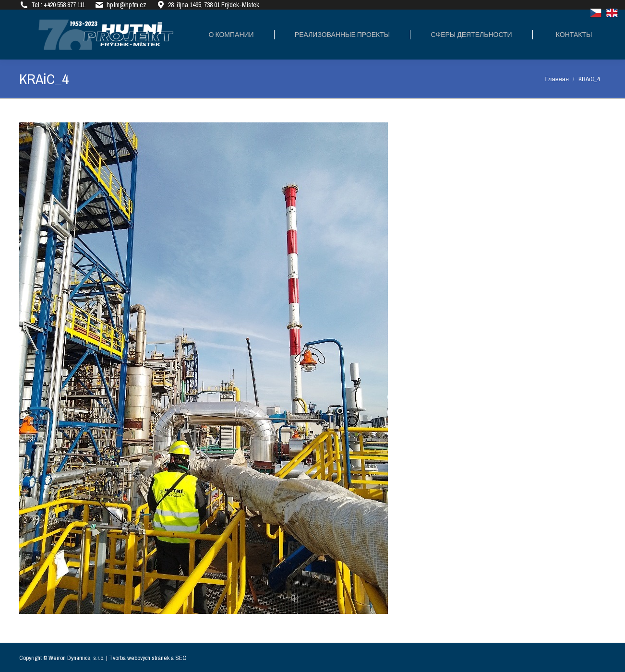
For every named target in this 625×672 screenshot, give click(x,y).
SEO (181, 658)
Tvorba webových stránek (139, 658)
